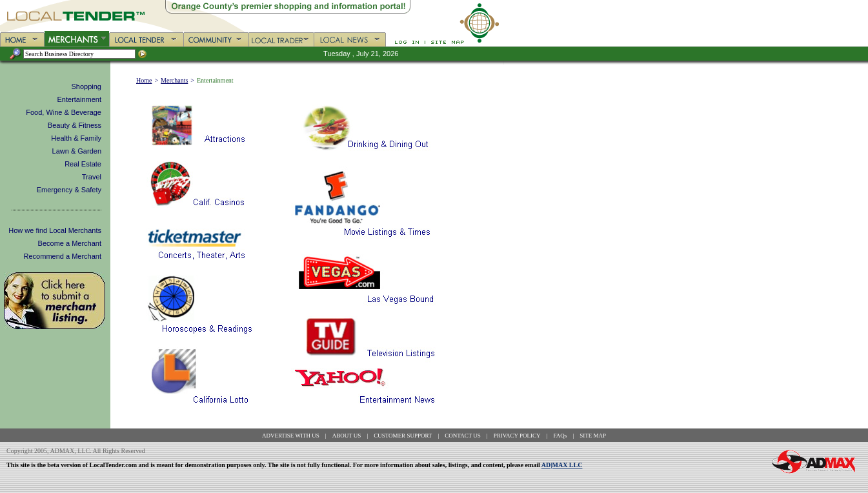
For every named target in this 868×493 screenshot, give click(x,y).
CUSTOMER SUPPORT (403, 436)
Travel (92, 177)
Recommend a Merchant (63, 256)
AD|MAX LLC (562, 465)
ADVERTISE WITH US (291, 436)
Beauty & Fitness (75, 125)
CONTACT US (462, 436)
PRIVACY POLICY (517, 436)
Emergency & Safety (69, 190)
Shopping (87, 86)
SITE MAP (593, 436)
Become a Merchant (70, 243)
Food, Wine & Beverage (64, 112)
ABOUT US (347, 436)
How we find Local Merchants (55, 230)
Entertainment (79, 99)
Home (144, 80)
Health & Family (76, 138)
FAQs (560, 436)
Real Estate (83, 164)
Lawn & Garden (77, 151)
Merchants (174, 80)
